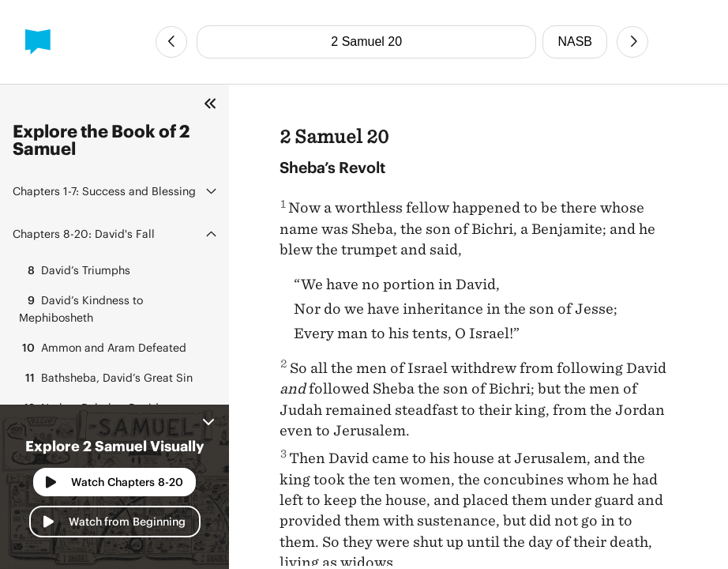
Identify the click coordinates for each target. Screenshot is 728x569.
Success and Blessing (104, 191)
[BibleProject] (38, 42)
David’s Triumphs (75, 270)
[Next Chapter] (632, 42)
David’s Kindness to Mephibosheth (81, 308)
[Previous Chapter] (171, 42)
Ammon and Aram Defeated (103, 348)
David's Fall (84, 234)
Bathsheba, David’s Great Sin (106, 378)
